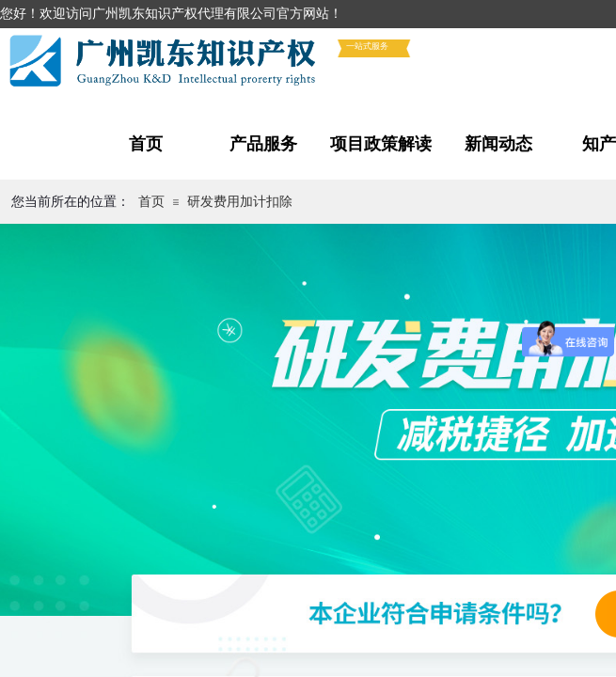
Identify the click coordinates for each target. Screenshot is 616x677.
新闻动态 (498, 144)
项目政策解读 (381, 144)
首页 (146, 144)
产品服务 (263, 144)
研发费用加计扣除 (240, 202)
